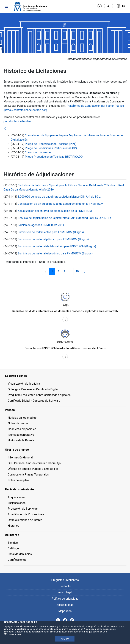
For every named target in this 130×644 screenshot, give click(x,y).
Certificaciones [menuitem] (17, 560)
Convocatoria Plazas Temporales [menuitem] (28, 475)
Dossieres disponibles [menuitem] (22, 429)
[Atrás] (5, 129)
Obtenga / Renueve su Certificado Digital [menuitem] (33, 389)
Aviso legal (65, 592)
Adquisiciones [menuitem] (17, 497)
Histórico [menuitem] (13, 526)
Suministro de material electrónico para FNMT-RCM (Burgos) (55, 253)
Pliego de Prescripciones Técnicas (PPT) (51, 144)
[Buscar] (108, 6)
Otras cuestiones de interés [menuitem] (25, 520)
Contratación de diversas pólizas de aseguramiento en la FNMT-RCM (60, 204)
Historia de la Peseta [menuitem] (21, 440)
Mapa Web (65, 611)
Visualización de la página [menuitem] (24, 384)
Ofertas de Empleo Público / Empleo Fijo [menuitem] (33, 469)
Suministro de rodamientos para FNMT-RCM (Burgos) (51, 232)
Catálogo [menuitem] (13, 548)
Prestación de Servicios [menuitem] (23, 509)
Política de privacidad (65, 599)
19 (78, 272)
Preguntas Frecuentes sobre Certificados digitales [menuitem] (39, 395)
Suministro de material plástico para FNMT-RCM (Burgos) (53, 239)
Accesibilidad (65, 605)
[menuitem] (65, 376)
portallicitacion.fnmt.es (18, 121)
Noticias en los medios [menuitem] (22, 418)
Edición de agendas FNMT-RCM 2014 (41, 225)
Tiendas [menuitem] (13, 543)
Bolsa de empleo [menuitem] (18, 480)
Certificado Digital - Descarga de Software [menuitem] (34, 401)
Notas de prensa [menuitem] (18, 423)
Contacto (65, 586)
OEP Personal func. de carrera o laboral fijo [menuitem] (34, 463)
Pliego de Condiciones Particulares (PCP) (51, 148)
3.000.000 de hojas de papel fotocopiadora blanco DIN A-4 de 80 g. (59, 197)
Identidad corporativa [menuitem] (21, 435)
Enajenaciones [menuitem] (17, 503)
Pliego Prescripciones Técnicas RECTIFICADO (54, 157)
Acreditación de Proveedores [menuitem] (26, 514)
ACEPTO (65, 639)
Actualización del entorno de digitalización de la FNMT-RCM (55, 211)
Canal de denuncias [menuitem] (20, 554)
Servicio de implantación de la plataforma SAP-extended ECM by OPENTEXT (65, 218)
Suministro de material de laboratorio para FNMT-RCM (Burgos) (57, 246)
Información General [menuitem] (20, 457)
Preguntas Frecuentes (65, 580)
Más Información (12, 634)
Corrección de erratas (38, 152)
